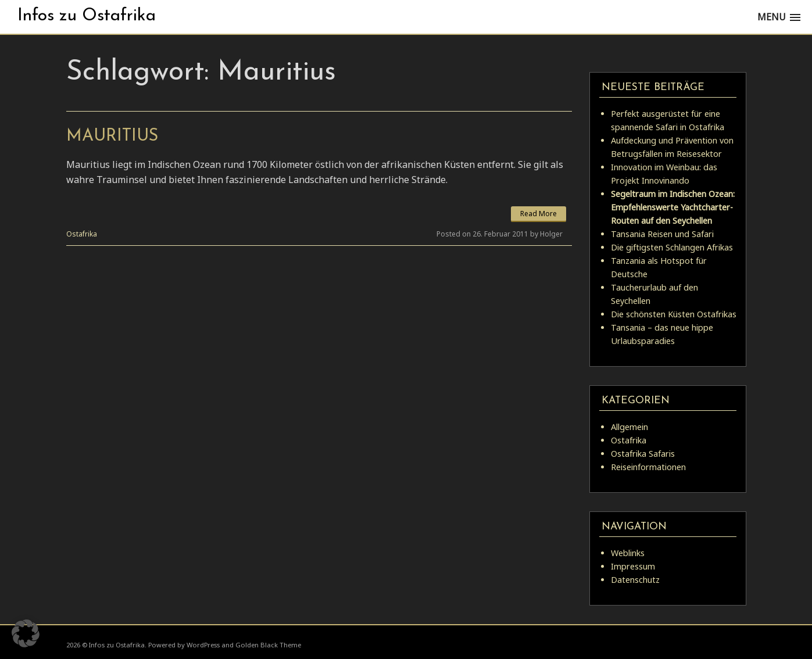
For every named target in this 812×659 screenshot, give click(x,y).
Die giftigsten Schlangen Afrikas (672, 247)
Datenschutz (635, 580)
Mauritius (112, 136)
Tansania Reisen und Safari (662, 234)
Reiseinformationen (648, 467)
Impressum (633, 566)
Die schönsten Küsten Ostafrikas (674, 314)
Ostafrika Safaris (643, 454)
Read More (539, 214)
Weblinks (628, 553)
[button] (26, 633)
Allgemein (629, 427)
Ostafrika (82, 234)
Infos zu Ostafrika (87, 16)
